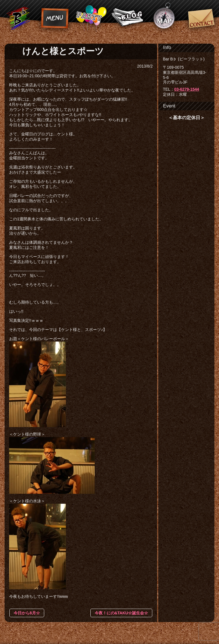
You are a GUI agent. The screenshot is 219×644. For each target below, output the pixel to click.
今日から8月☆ (27, 613)
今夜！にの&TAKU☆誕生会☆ (121, 613)
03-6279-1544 (187, 89)
